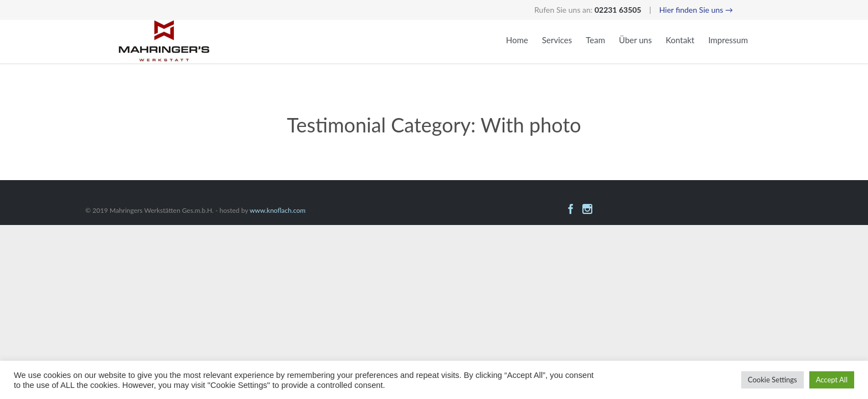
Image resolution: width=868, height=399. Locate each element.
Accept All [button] (832, 380)
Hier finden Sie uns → (696, 10)
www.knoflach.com (278, 210)
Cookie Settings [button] (773, 380)
